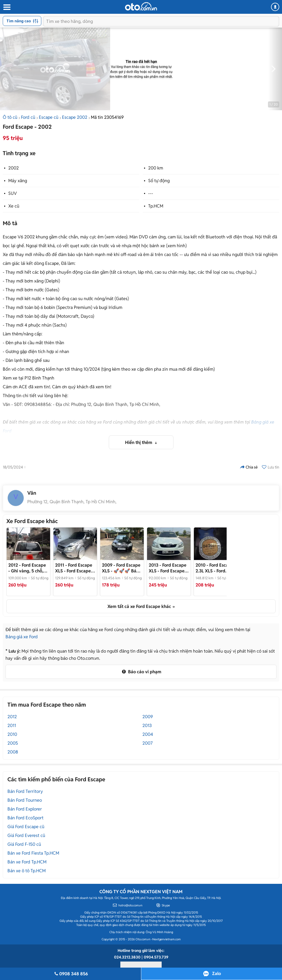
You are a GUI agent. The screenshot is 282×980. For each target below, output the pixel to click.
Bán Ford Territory (25, 791)
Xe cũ (14, 206)
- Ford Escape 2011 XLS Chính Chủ (75, 568)
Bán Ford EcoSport (25, 818)
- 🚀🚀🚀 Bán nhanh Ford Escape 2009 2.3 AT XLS (121, 568)
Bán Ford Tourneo (25, 800)
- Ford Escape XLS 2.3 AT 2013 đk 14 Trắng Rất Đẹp (168, 568)
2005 (13, 743)
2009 (148, 717)
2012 (12, 717)
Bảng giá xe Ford (22, 637)
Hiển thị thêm (139, 442)
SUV (13, 193)
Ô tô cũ (10, 117)
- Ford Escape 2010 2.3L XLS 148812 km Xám (215, 568)
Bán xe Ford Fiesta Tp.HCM (33, 853)
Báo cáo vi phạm (141, 672)
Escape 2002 (75, 117)
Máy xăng (18, 181)
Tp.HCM (156, 206)
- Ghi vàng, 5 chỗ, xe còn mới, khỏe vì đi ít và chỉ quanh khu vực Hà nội (27, 568)
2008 (13, 752)
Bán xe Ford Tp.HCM (27, 862)
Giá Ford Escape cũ (26, 827)
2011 (12, 725)
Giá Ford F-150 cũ (24, 844)
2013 (147, 725)
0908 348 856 (70, 974)
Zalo (216, 974)
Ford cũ (28, 117)
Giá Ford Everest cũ (26, 835)
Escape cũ (49, 117)
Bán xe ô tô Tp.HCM (27, 871)
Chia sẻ (249, 467)
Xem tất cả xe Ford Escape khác (139, 606)
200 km (156, 168)
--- (151, 193)
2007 (147, 743)
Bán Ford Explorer (25, 809)
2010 (12, 734)
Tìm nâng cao (22, 21)
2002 (13, 168)
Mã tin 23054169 (107, 117)
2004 (148, 734)
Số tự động (159, 181)
